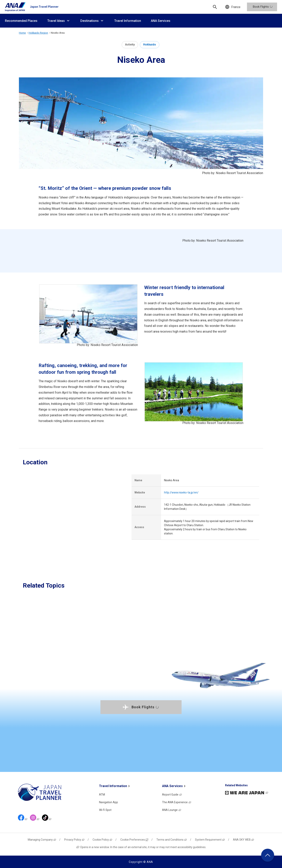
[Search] (215, 7)
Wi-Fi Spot (105, 810)
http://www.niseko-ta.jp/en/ (181, 492)
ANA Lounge (172, 810)
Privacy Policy (74, 840)
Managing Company (42, 840)
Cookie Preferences (134, 840)
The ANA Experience (177, 802)
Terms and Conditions (172, 840)
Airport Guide (172, 795)
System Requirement (210, 840)
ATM (102, 795)
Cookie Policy (103, 840)
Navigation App (109, 802)
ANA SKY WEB (244, 840)
